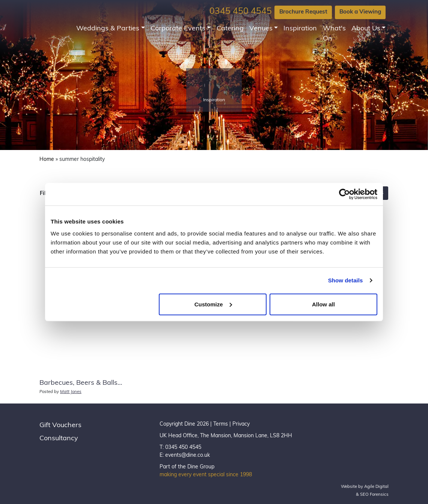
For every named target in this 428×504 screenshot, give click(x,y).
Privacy (241, 424)
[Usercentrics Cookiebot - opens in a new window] (344, 194)
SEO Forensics (374, 495)
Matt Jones (71, 392)
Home (47, 160)
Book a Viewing (360, 12)
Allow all (323, 304)
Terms (221, 424)
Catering (230, 29)
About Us (366, 29)
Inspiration (300, 29)
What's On (334, 34)
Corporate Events (178, 29)
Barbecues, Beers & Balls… (81, 383)
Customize (213, 304)
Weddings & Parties (108, 29)
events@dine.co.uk (188, 455)
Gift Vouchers (60, 425)
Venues (261, 29)
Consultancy (59, 439)
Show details (346, 280)
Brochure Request (303, 12)
